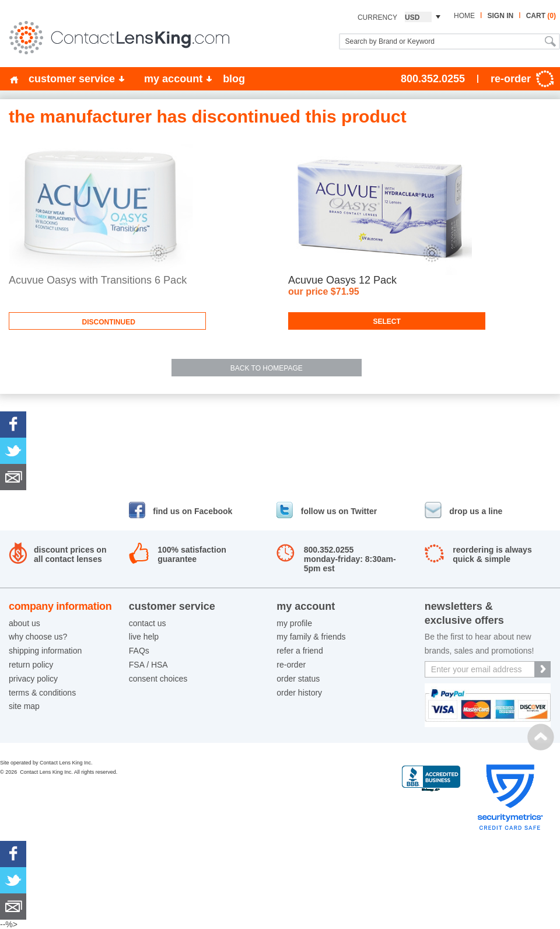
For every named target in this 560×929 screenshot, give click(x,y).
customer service (72, 79)
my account (173, 79)
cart (541, 16)
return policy (31, 665)
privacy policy (33, 679)
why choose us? (38, 637)
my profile (294, 623)
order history (299, 693)
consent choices (158, 679)
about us (24, 623)
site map (24, 706)
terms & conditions (42, 693)
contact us (148, 623)
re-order (291, 665)
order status (298, 679)
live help (144, 637)
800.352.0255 (433, 79)
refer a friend (300, 651)
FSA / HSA (148, 665)
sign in (500, 16)
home (464, 16)
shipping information (45, 651)
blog (234, 79)
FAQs (139, 651)
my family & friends (311, 637)
